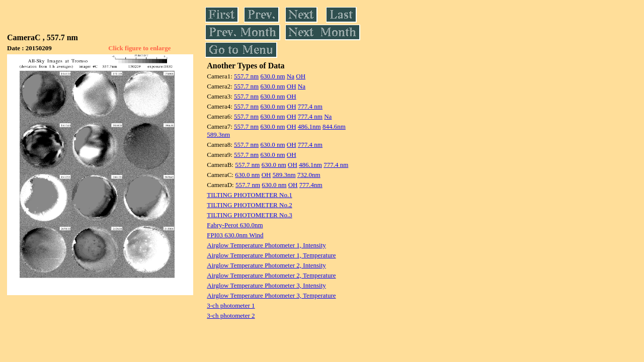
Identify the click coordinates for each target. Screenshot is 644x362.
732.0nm (309, 175)
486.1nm (309, 126)
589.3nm (218, 134)
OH (301, 76)
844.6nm (334, 126)
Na (291, 76)
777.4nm (311, 185)
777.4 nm (310, 106)
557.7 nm (246, 76)
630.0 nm (272, 76)
